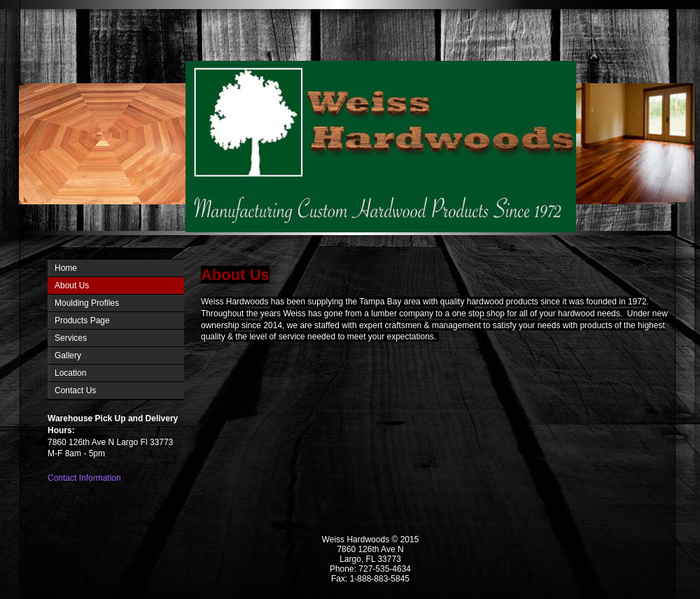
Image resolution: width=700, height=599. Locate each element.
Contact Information (84, 478)
